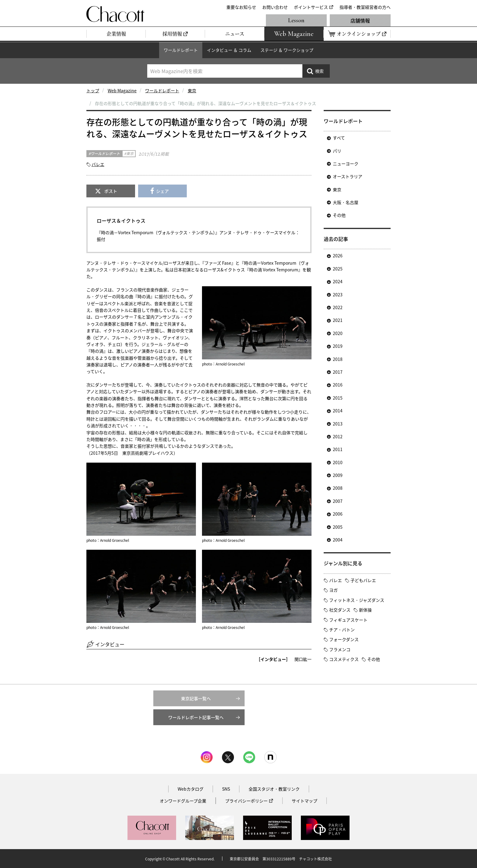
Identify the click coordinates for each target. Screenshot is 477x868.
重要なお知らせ (241, 7)
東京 (192, 90)
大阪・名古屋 (346, 202)
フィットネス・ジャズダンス (357, 600)
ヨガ (333, 590)
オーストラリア (348, 176)
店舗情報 (360, 20)
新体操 (365, 610)
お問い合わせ (275, 7)
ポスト (111, 191)
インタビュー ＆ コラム (229, 50)
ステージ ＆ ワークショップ (287, 50)
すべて (339, 138)
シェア (162, 191)
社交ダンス (340, 610)
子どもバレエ (363, 580)
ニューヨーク (346, 164)
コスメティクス (344, 659)
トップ (93, 90)
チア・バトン (342, 630)
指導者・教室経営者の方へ (365, 7)
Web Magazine (122, 90)
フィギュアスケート (348, 620)
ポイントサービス (311, 7)
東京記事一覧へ (196, 698)
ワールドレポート (181, 50)
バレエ (98, 164)
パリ (337, 151)
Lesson (296, 20)
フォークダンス (344, 639)
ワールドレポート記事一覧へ (196, 717)
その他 (339, 215)
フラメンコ (340, 649)
